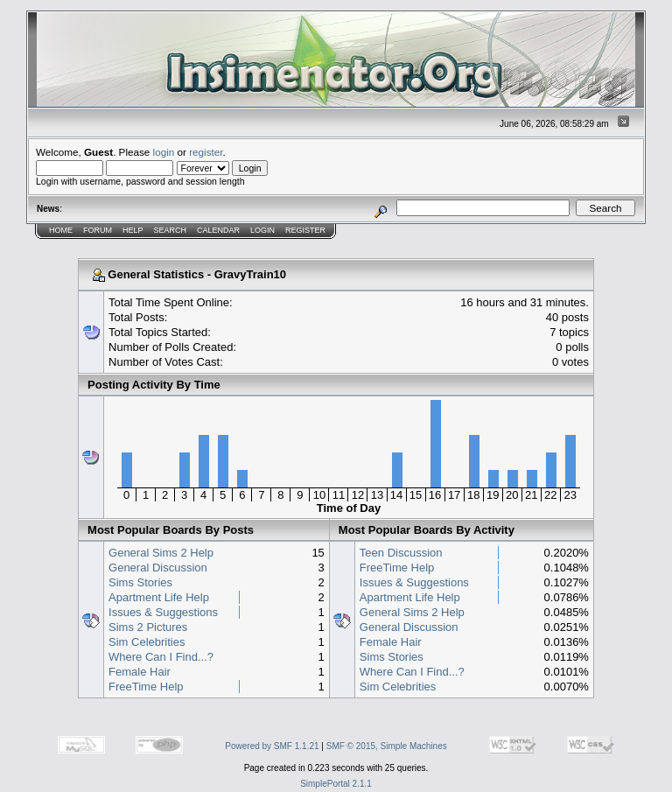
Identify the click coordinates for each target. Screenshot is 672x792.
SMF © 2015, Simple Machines (387, 746)
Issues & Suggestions (163, 612)
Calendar (218, 230)
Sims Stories (140, 582)
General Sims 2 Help (161, 553)
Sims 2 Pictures (148, 627)
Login (262, 230)
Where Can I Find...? (161, 657)
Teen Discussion (401, 553)
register (206, 152)
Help (133, 230)
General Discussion (158, 568)
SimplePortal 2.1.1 (336, 784)
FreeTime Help (146, 687)
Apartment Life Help (159, 597)
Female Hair (140, 672)
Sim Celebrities (147, 642)
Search (171, 230)
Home (61, 230)
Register (305, 230)
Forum (98, 230)
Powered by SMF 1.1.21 (272, 746)
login (164, 152)
